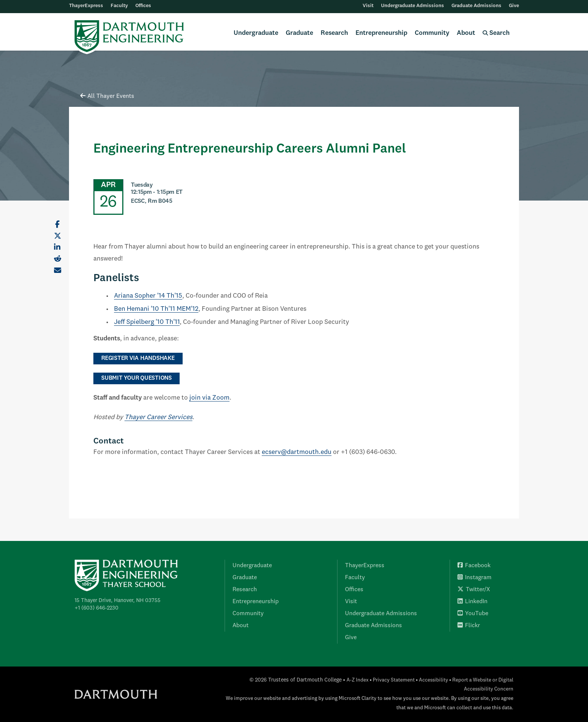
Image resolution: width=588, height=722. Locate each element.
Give (514, 6)
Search (496, 33)
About (466, 33)
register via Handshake (138, 358)
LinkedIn (472, 602)
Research (334, 33)
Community (432, 33)
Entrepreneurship (381, 33)
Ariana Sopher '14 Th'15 (148, 296)
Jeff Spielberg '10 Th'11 (147, 322)
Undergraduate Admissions (412, 6)
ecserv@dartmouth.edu (297, 452)
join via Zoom (209, 398)
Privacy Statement (394, 680)
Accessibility (433, 680)
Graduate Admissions (476, 6)
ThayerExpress (86, 6)
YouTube (473, 614)
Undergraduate (256, 33)
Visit (368, 6)
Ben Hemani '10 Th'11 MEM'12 (156, 309)
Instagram (475, 578)
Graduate (299, 33)
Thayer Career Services (158, 417)
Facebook (474, 566)
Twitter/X (474, 590)
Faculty (119, 6)
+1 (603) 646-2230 (97, 608)
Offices (143, 6)
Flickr (469, 626)
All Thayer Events (107, 96)
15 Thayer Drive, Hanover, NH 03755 (118, 601)
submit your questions (136, 378)
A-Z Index (358, 680)
